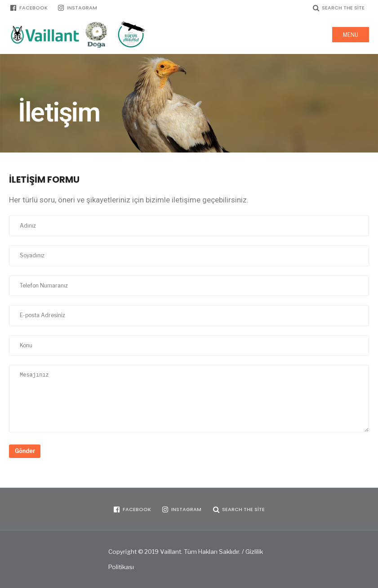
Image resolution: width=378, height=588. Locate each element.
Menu (351, 35)
